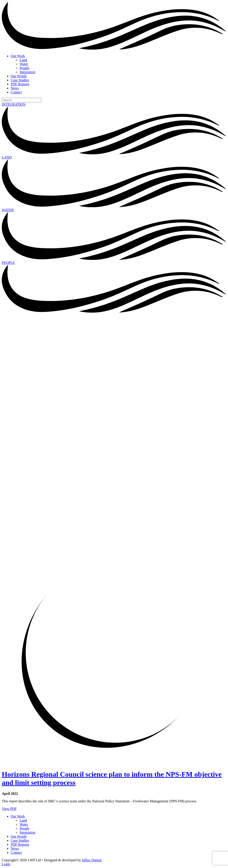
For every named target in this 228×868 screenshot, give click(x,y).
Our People (19, 76)
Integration (27, 72)
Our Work (18, 56)
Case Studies (20, 80)
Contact (16, 92)
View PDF (9, 809)
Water (24, 64)
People (24, 68)
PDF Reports (20, 84)
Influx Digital (92, 860)
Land (23, 60)
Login (6, 864)
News (15, 88)
